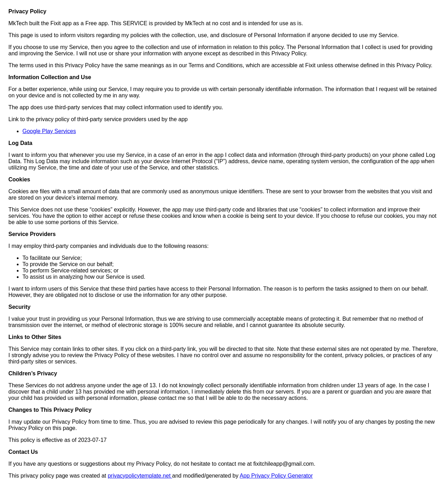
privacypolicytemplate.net (140, 476)
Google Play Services (49, 131)
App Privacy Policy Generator (276, 476)
